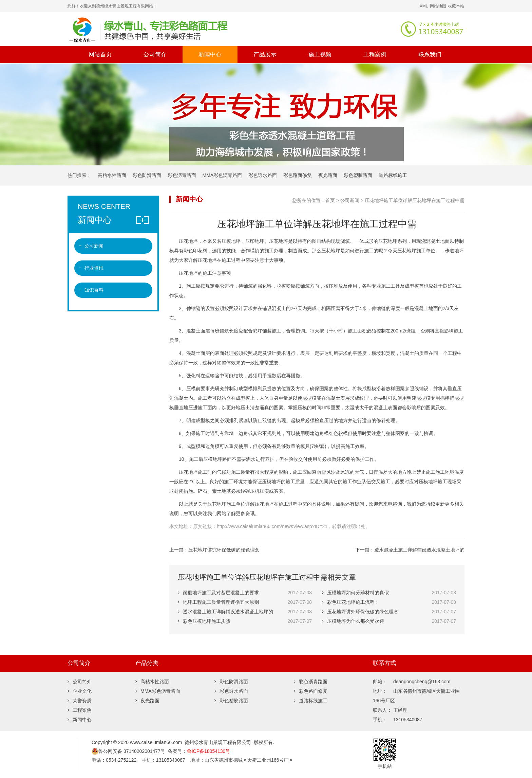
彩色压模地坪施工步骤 (204, 621)
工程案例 (375, 55)
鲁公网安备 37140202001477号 (128, 751)
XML (424, 6)
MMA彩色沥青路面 (222, 175)
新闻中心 (210, 55)
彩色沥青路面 (182, 175)
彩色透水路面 (263, 175)
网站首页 (100, 55)
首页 (330, 200)
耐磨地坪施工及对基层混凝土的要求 (218, 593)
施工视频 (320, 55)
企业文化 (80, 691)
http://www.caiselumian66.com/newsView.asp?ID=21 (272, 526)
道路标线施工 (393, 175)
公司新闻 (350, 200)
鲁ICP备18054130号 (209, 751)
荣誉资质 (80, 701)
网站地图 (438, 6)
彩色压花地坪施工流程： (351, 602)
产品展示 (265, 55)
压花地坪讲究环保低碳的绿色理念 (224, 550)
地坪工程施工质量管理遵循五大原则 (218, 602)
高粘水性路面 (112, 175)
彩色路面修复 (298, 175)
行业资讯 (94, 268)
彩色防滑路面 (147, 175)
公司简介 (155, 55)
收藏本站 (456, 6)
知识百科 (94, 290)
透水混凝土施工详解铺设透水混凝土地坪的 (419, 550)
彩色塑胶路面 (358, 175)
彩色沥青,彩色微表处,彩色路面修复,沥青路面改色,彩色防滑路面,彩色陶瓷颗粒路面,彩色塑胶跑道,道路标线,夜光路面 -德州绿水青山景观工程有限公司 (186, 29)
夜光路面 (328, 175)
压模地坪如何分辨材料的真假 (355, 593)
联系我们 (430, 55)
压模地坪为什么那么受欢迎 (353, 621)
